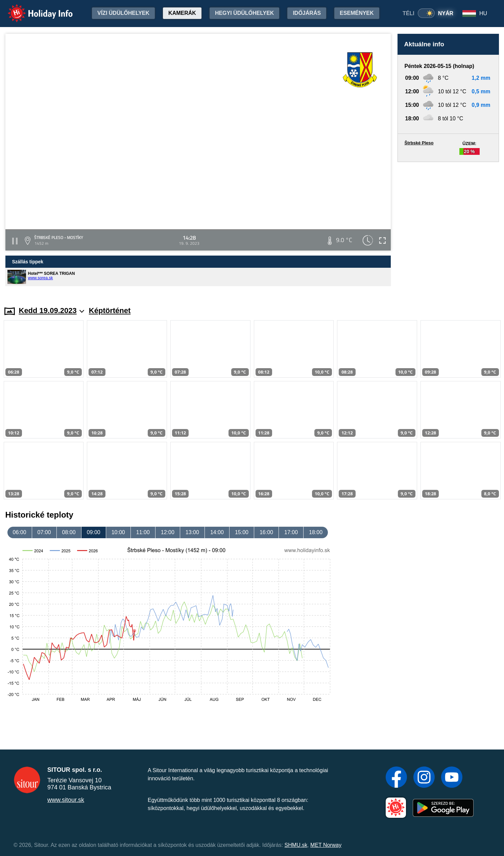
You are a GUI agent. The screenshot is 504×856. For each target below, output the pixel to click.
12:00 (168, 532)
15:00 (242, 532)
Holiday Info (34, 9)
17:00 (291, 532)
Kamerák (182, 13)
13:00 (192, 532)
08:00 (69, 532)
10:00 (118, 532)
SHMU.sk (296, 845)
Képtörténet (110, 311)
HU (483, 13)
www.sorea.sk (41, 278)
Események (357, 13)
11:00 (143, 532)
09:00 (94, 532)
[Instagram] (424, 778)
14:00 (217, 532)
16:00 (266, 532)
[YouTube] (452, 778)
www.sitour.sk (66, 800)
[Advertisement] (448, 228)
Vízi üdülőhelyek (123, 13)
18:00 (316, 532)
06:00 (20, 532)
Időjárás (307, 13)
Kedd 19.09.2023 (52, 311)
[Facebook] (396, 778)
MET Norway (326, 845)
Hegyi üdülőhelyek (245, 13)
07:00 (44, 532)
